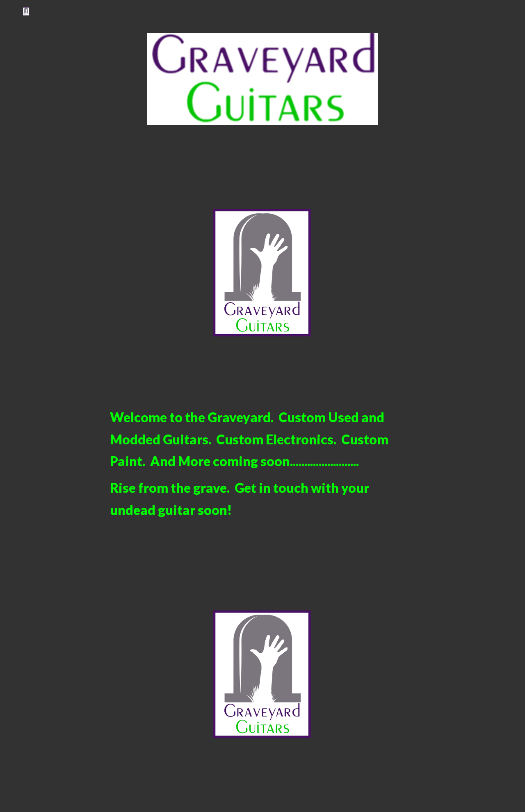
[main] (262, 463)
